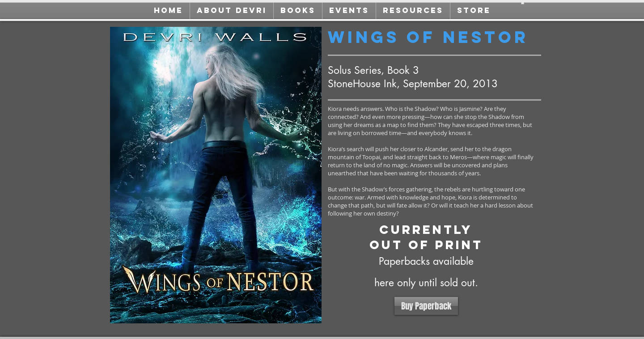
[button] (523, 2)
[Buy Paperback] (426, 306)
